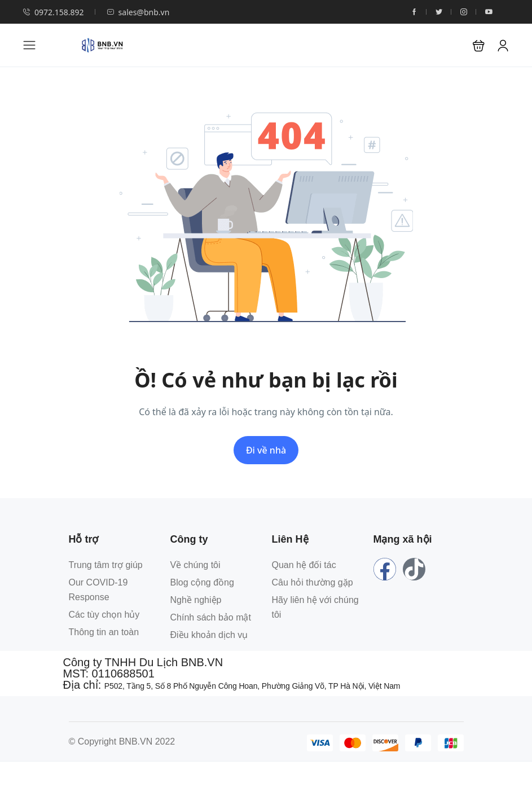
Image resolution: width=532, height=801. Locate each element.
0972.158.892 (53, 12)
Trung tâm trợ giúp (106, 565)
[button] (479, 45)
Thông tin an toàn (104, 632)
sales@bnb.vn (138, 12)
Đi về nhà (266, 450)
